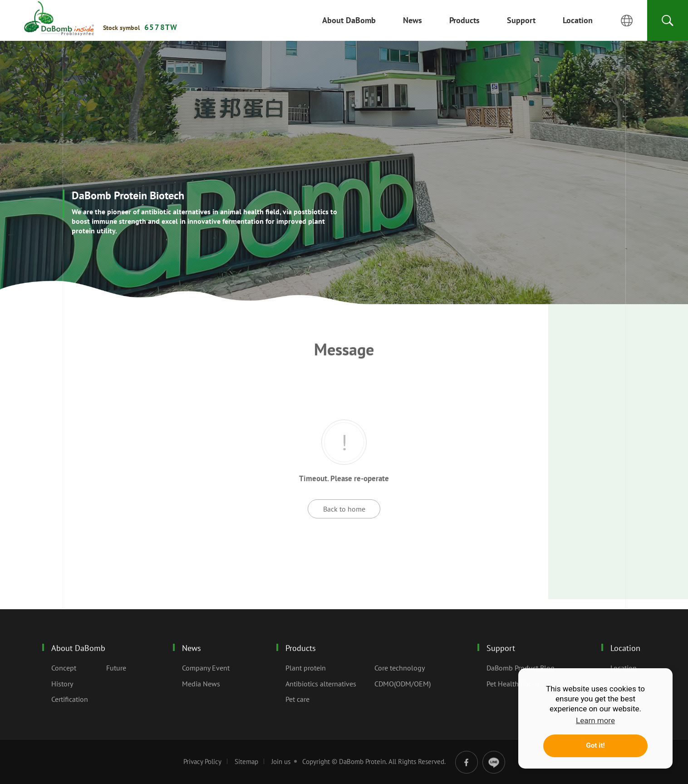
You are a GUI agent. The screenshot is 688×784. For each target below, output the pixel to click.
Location (625, 648)
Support (501, 648)
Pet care (297, 699)
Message (59, 19)
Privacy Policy (202, 762)
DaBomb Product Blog (521, 668)
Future (116, 668)
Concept (64, 668)
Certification (70, 699)
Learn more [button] (595, 720)
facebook (467, 762)
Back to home (344, 509)
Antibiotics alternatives (321, 684)
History (62, 684)
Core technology (400, 668)
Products (301, 648)
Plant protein (306, 668)
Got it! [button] (595, 745)
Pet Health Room (513, 684)
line (494, 762)
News (192, 648)
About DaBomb (78, 648)
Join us (281, 762)
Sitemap (246, 762)
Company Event (206, 668)
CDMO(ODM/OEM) (403, 684)
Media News (201, 684)
